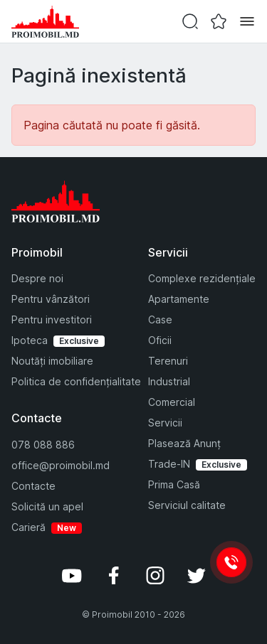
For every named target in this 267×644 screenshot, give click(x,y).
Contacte (33, 486)
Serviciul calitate (187, 505)
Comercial (172, 402)
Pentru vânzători (51, 299)
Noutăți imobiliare (52, 361)
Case (160, 320)
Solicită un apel (47, 506)
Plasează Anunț (184, 443)
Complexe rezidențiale (202, 278)
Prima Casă (174, 484)
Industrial (169, 381)
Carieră (28, 527)
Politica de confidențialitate (76, 381)
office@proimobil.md (61, 465)
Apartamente (179, 299)
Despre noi (37, 278)
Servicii (165, 423)
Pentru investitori (52, 320)
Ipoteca (30, 340)
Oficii (160, 340)
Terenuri (168, 361)
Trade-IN (169, 464)
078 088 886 (43, 445)
